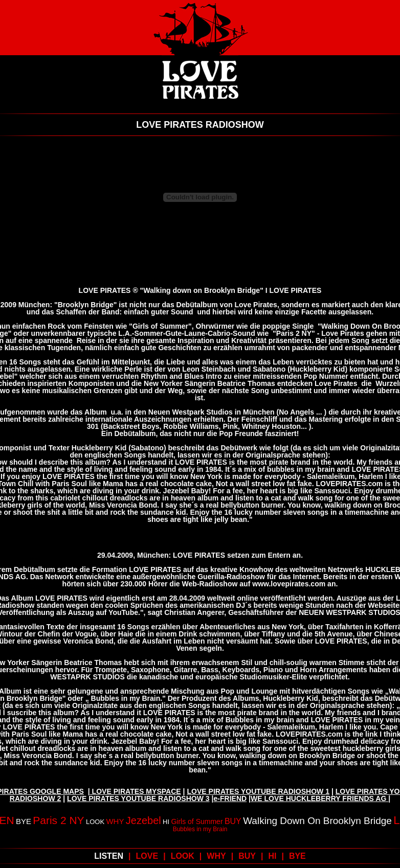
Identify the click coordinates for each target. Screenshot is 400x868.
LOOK (95, 822)
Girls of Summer (197, 821)
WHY (115, 821)
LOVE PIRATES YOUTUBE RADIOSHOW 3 (138, 798)
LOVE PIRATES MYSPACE (136, 791)
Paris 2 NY (58, 820)
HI (166, 822)
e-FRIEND (230, 798)
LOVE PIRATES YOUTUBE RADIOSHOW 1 (258, 791)
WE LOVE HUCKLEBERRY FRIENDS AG (319, 798)
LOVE (147, 856)
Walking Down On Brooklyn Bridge (317, 821)
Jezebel (143, 820)
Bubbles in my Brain (200, 829)
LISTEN (109, 856)
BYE (24, 821)
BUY (233, 821)
